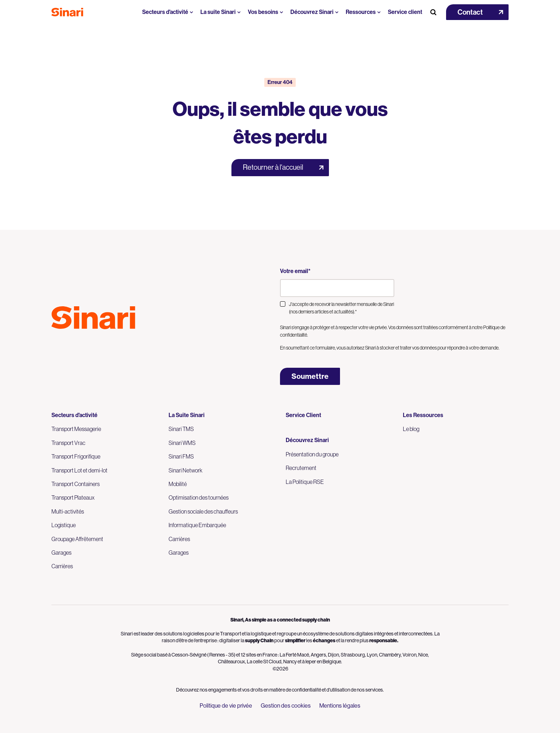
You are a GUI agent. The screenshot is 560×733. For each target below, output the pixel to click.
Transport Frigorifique (76, 456)
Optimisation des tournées (199, 497)
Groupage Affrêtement (77, 539)
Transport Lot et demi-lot (79, 470)
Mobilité (178, 484)
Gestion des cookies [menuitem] (286, 706)
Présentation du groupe (312, 454)
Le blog (411, 429)
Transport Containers (76, 484)
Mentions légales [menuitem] (340, 706)
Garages (61, 553)
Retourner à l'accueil (273, 167)
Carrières (62, 566)
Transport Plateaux (73, 497)
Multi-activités (68, 511)
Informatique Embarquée (197, 525)
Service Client (303, 415)
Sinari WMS (182, 443)
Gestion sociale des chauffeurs (203, 511)
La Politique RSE (305, 482)
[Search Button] (433, 12)
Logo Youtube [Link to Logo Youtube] (56, 345)
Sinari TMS (181, 429)
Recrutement (301, 468)
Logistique (64, 525)
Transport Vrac (68, 443)
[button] (477, 12)
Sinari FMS (181, 456)
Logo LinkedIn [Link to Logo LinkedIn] (69, 345)
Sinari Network (186, 470)
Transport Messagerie (76, 429)
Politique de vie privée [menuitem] (226, 706)
